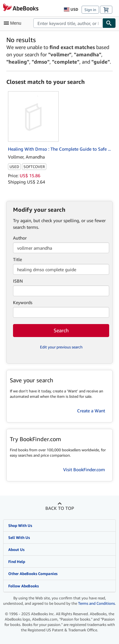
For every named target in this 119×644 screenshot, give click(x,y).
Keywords (23, 302)
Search (61, 330)
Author (20, 238)
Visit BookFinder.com (84, 469)
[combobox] (68, 23)
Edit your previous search (61, 347)
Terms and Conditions (96, 603)
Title (17, 259)
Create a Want (91, 411)
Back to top (60, 508)
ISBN (18, 281)
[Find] (109, 23)
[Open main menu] (14, 23)
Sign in (90, 10)
